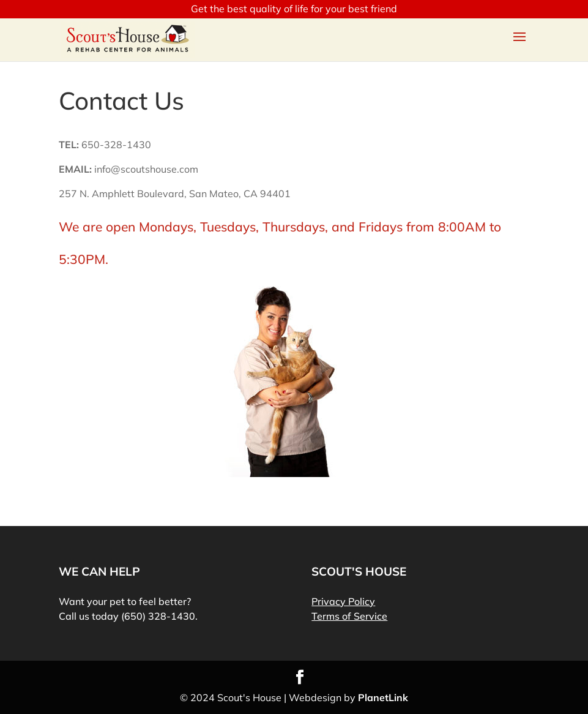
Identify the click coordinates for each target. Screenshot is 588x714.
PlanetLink (383, 697)
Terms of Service (349, 616)
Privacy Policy (343, 601)
